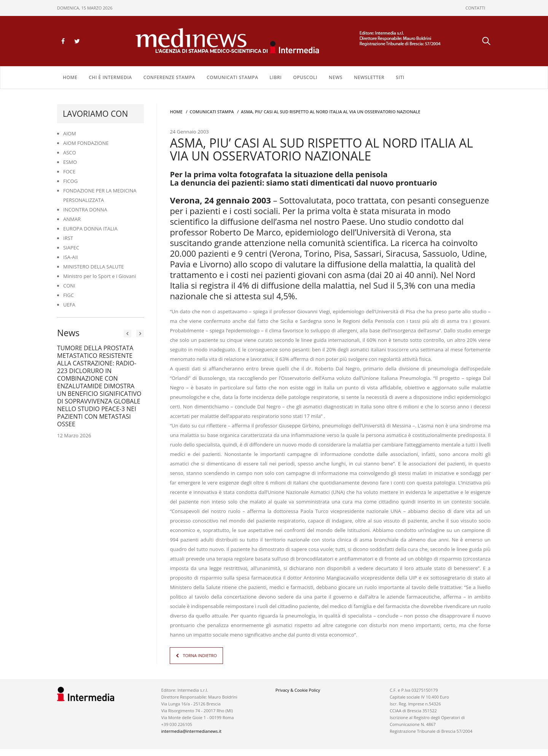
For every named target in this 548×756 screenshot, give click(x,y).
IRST (68, 237)
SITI (400, 77)
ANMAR (72, 218)
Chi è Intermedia (110, 77)
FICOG (70, 180)
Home (70, 77)
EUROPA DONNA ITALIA (90, 228)
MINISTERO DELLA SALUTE (94, 266)
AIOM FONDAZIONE (86, 142)
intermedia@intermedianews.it (191, 730)
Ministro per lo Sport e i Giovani (100, 275)
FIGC (68, 294)
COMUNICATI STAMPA (232, 77)
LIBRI (276, 77)
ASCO (70, 152)
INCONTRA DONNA (85, 209)
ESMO (70, 161)
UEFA (69, 304)
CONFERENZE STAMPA (169, 77)
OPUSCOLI (305, 77)
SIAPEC (71, 247)
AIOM (70, 133)
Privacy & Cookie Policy (298, 689)
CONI (69, 285)
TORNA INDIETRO (200, 655)
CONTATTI (475, 8)
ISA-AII (71, 256)
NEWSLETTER (369, 77)
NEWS (336, 77)
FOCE (69, 171)
